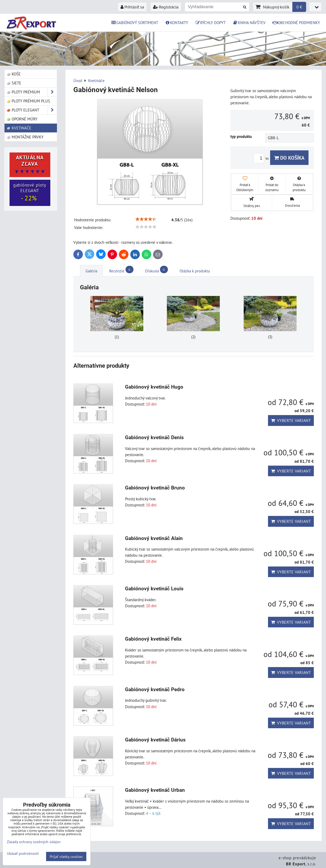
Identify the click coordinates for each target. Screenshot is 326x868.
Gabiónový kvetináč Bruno (155, 488)
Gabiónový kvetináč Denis (154, 437)
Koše (14, 74)
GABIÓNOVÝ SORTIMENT (135, 23)
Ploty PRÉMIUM (32, 92)
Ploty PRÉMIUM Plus (28, 101)
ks (262, 158)
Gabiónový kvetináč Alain (154, 538)
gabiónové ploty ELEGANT (30, 192)
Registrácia (166, 7)
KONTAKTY (177, 23)
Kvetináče (19, 128)
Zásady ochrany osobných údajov (34, 842)
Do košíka (289, 158)
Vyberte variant (291, 420)
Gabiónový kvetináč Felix (153, 639)
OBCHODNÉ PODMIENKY (296, 23)
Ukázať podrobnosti (23, 853)
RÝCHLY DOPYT (210, 23)
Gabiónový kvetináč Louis (154, 589)
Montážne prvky (25, 137)
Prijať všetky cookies (66, 856)
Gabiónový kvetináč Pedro (155, 689)
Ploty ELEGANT (32, 110)
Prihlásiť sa (132, 7)
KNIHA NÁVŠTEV (249, 23)
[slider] (146, 219)
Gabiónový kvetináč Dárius (155, 740)
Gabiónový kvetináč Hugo (154, 387)
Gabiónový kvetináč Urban (155, 790)
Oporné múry (22, 119)
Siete (14, 83)
